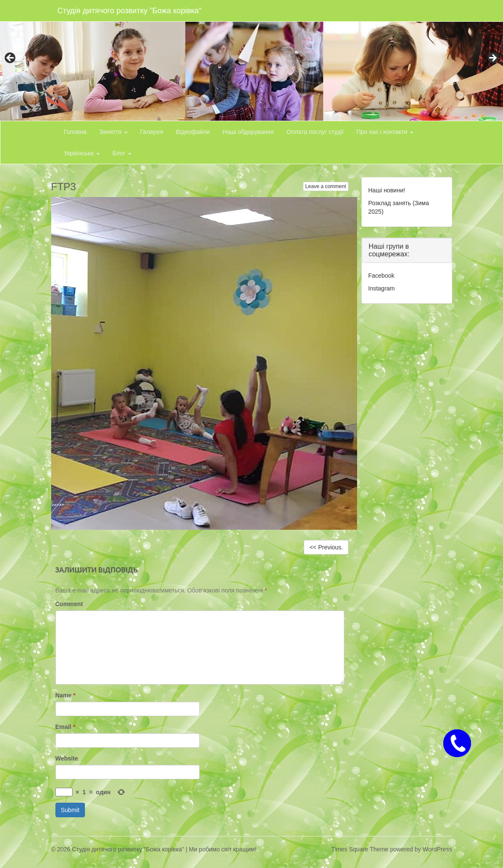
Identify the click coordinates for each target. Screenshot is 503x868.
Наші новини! (387, 190)
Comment (69, 604)
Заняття (113, 132)
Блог (122, 153)
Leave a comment (326, 186)
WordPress (438, 849)
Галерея (152, 132)
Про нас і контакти (385, 132)
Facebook (381, 276)
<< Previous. (326, 547)
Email (65, 727)
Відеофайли (193, 132)
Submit (70, 810)
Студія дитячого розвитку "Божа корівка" (130, 11)
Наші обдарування (248, 132)
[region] (251, 60)
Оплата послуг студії (315, 132)
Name (65, 695)
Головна (75, 132)
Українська (82, 153)
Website (67, 758)
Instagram (381, 288)
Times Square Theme (360, 849)
